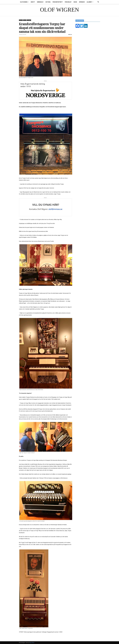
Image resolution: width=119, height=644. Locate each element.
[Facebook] (77, 26)
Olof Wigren (24, 2)
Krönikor (82, 2)
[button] (98, 2)
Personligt (68, 2)
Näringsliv (40, 2)
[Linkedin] (86, 26)
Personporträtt (58, 2)
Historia (48, 2)
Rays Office (32, 643)
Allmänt (90, 2)
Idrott (33, 2)
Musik (75, 2)
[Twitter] (82, 26)
